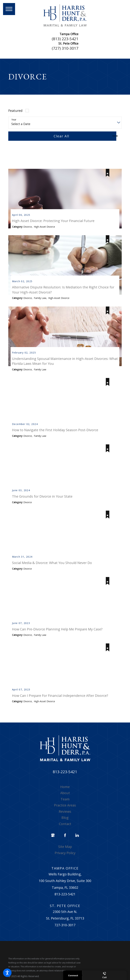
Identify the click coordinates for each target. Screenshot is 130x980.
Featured (15, 111)
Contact (65, 830)
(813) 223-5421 (65, 39)
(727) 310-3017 (65, 48)
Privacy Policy (65, 859)
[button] (7, 973)
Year (14, 120)
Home (65, 793)
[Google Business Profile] (53, 841)
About (65, 799)
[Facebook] (65, 841)
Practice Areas (65, 811)
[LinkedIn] (77, 841)
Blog (65, 824)
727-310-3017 (65, 931)
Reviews (65, 818)
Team (65, 805)
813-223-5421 (65, 778)
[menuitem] (65, 793)
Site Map (65, 853)
